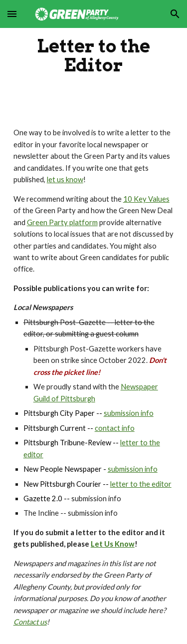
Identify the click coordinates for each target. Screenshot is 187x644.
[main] (94, 55)
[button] (12, 14)
